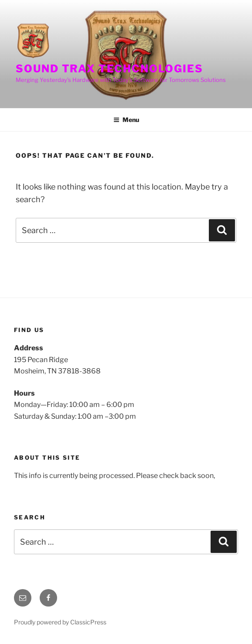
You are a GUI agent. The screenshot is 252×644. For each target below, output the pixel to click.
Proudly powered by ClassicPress (60, 622)
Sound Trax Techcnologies (109, 69)
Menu (126, 120)
